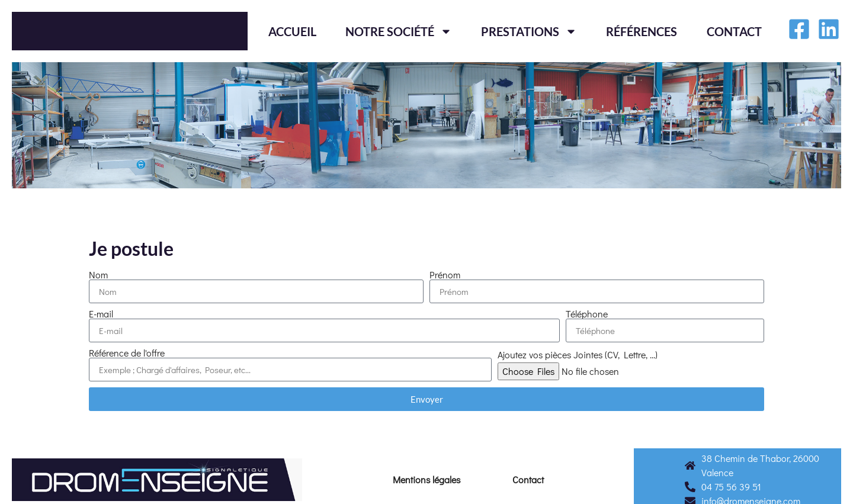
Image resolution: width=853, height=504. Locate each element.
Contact (734, 31)
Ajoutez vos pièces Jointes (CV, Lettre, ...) (578, 355)
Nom (98, 275)
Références (642, 31)
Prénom (445, 275)
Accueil (292, 31)
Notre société (399, 31)
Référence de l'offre (127, 353)
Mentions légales (426, 479)
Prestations (529, 31)
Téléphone (587, 314)
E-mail (101, 314)
